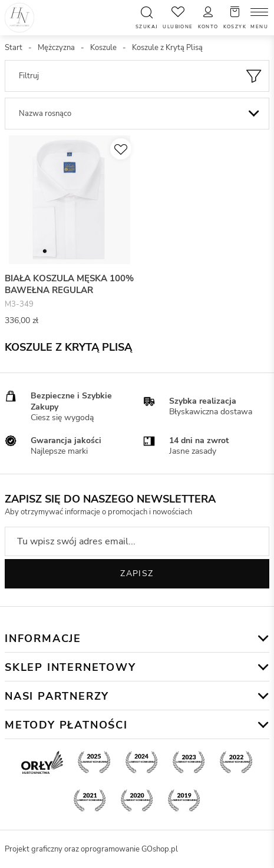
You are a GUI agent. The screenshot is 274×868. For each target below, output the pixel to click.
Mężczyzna (56, 48)
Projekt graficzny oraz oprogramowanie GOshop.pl (91, 849)
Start (14, 48)
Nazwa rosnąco (45, 114)
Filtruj (29, 76)
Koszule (103, 48)
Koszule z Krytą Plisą (167, 48)
